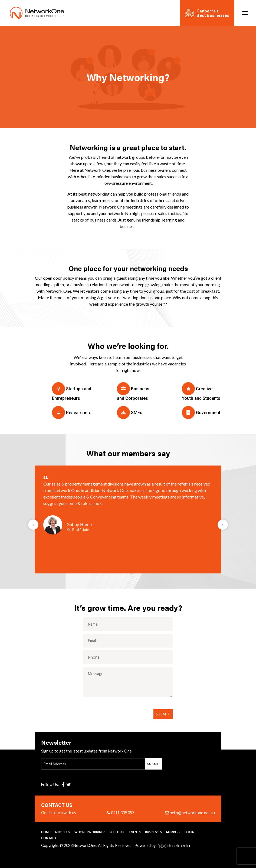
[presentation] (33, 524)
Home (46, 832)
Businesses (153, 832)
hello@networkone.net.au (190, 813)
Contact (49, 838)
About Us (62, 832)
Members (173, 832)
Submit (163, 714)
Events (135, 832)
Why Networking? (90, 832)
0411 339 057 (121, 813)
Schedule (117, 832)
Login (189, 832)
